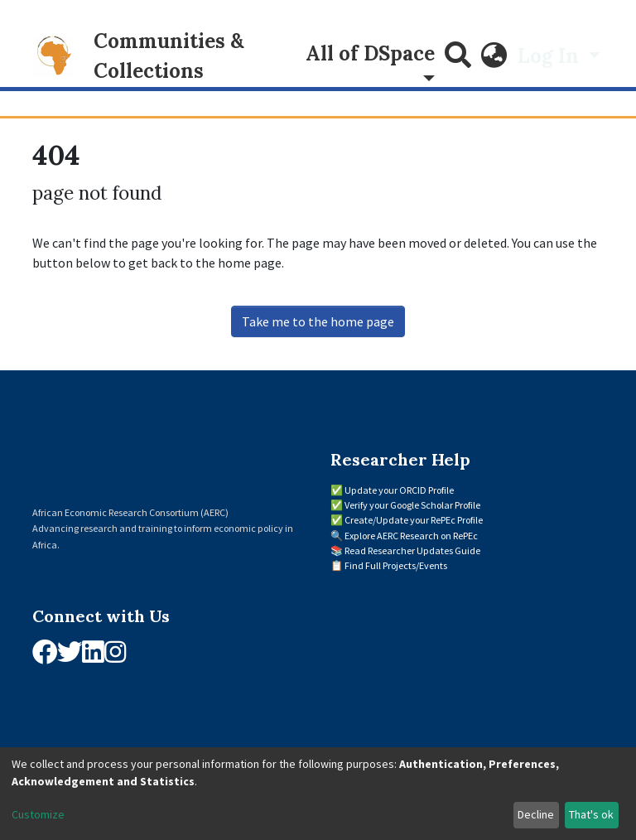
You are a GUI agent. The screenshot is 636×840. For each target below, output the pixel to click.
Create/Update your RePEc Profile (414, 520)
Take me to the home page (318, 321)
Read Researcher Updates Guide (412, 550)
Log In (551, 56)
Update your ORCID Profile (399, 490)
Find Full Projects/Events (396, 565)
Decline (536, 814)
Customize (38, 814)
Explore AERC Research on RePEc (411, 536)
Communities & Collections (169, 56)
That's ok (591, 814)
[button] (494, 56)
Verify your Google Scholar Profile (412, 505)
